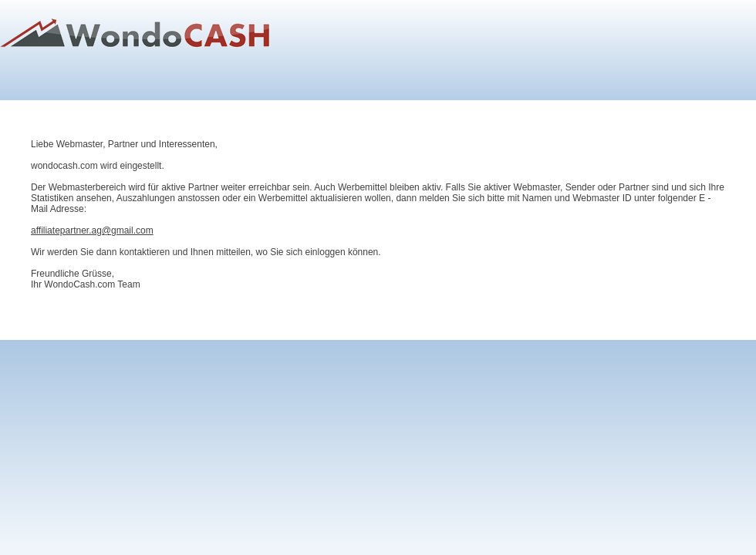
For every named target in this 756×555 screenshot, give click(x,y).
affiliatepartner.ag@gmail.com (92, 230)
